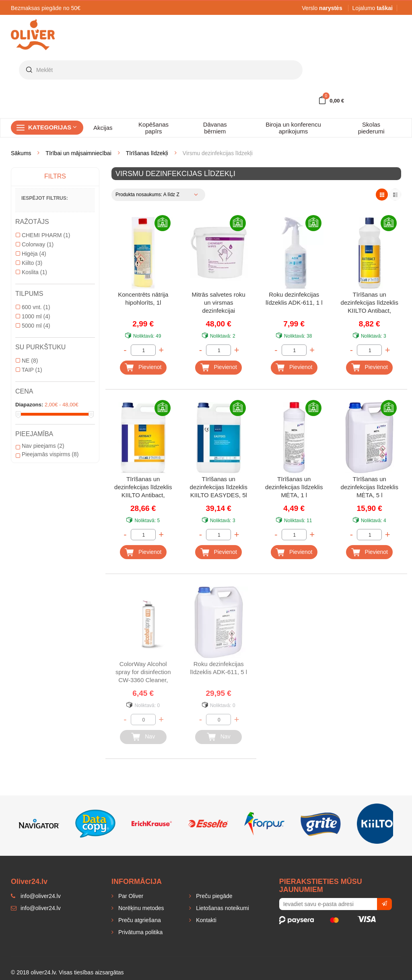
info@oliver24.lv (36, 908)
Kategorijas (53, 127)
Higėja (31, 254)
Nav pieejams (40, 446)
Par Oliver (130, 896)
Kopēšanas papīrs (153, 128)
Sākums (21, 153)
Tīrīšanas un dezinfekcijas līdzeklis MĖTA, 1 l (294, 487)
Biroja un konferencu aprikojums (293, 128)
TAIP (29, 370)
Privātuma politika (140, 932)
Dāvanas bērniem (215, 128)
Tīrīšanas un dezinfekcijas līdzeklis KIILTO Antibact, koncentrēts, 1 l (370, 303)
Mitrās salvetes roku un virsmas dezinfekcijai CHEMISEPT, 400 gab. (219, 303)
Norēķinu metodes (140, 908)
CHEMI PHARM (43, 235)
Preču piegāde (213, 896)
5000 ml (33, 326)
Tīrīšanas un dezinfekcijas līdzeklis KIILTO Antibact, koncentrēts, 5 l (143, 488)
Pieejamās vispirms (47, 454)
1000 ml (33, 316)
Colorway (35, 244)
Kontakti (205, 920)
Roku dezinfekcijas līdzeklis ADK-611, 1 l (294, 298)
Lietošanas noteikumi (221, 908)
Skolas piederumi (371, 128)
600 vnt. (33, 307)
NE (27, 361)
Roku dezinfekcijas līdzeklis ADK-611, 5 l (218, 668)
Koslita (31, 272)
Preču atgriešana (139, 920)
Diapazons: (29, 405)
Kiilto (29, 263)
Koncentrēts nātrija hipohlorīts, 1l (143, 298)
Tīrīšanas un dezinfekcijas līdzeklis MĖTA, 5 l (370, 487)
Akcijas (103, 128)
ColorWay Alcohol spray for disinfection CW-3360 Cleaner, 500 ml (143, 673)
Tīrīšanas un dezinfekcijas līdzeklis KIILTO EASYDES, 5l (219, 487)
